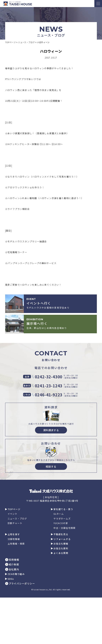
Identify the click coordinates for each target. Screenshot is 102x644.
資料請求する (51, 430)
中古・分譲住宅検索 (65, 528)
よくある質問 (61, 553)
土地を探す (14, 534)
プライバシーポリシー (22, 584)
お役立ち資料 (61, 549)
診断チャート (15, 523)
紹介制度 (14, 565)
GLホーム (59, 514)
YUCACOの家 (61, 523)
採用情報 (14, 560)
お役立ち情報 (61, 544)
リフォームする (62, 539)
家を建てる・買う (63, 509)
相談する (51, 466)
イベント (13, 514)
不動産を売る (61, 534)
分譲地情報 (14, 539)
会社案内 (14, 569)
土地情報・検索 (16, 544)
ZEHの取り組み (16, 574)
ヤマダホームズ (62, 519)
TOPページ (14, 509)
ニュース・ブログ (17, 519)
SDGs (11, 579)
